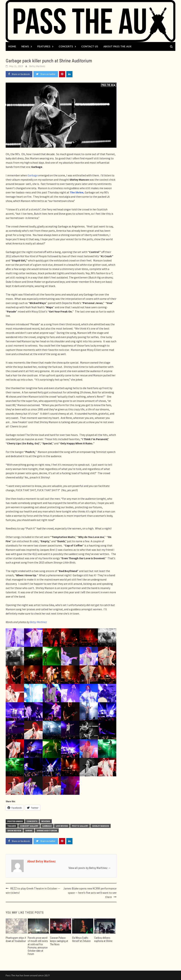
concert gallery (29, 826)
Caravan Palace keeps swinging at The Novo (59, 941)
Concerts (66, 46)
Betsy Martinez (37, 66)
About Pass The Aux (117, 46)
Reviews (46, 821)
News (25, 46)
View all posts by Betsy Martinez (90, 868)
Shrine (29, 830)
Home (12, 46)
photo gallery (80, 826)
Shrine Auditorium (47, 830)
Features (44, 46)
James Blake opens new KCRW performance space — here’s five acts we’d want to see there (90, 893)
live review (62, 826)
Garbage (33, 175)
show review (14, 830)
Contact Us (90, 46)
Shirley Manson (100, 826)
